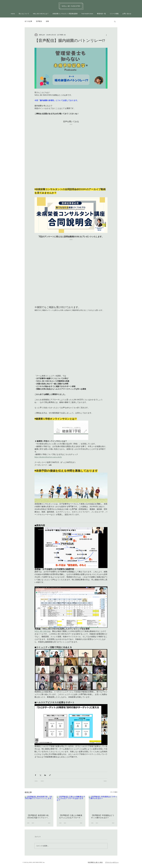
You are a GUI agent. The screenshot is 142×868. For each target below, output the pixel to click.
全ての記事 (28, 21)
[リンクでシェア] (50, 775)
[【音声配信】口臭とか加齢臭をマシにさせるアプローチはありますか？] (71, 804)
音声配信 (39, 21)
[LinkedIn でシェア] (45, 775)
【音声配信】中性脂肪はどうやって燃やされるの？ (103, 817)
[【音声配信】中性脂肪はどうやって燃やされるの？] (103, 804)
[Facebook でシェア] (35, 775)
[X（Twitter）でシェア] (40, 775)
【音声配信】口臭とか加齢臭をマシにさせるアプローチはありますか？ (71, 817)
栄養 (47, 21)
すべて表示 (114, 792)
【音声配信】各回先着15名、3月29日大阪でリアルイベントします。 (39, 817)
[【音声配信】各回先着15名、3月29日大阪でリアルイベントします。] (39, 804)
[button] (115, 21)
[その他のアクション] (106, 35)
